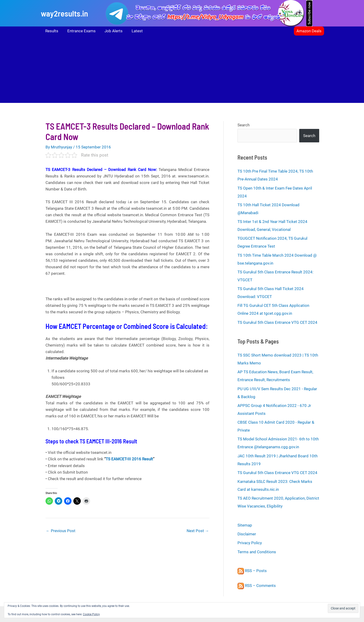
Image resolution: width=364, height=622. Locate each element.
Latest (133, 31)
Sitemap (245, 525)
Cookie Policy (91, 614)
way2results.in (64, 13)
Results (51, 31)
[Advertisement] (182, 70)
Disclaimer (247, 534)
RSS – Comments (257, 586)
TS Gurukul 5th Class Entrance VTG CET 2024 (277, 322)
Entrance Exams (80, 31)
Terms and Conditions (257, 552)
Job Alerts (111, 31)
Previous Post (61, 531)
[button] (309, 31)
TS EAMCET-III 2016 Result (129, 459)
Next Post (198, 531)
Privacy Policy (250, 543)
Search (244, 125)
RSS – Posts (252, 571)
